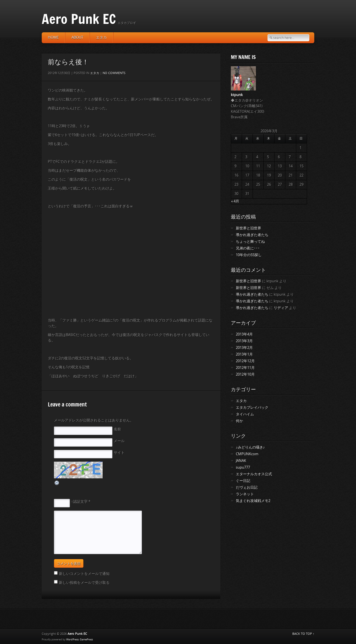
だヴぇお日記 (247, 487)
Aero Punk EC (79, 19)
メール (119, 441)
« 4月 (235, 201)
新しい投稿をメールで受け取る (84, 583)
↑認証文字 (79, 502)
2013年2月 (244, 348)
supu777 (243, 467)
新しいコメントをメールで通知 (84, 574)
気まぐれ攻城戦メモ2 (253, 501)
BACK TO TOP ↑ (303, 634)
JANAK (241, 461)
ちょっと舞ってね (250, 242)
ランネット (245, 494)
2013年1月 (244, 354)
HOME (53, 37)
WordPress (72, 640)
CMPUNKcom (247, 454)
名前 (117, 429)
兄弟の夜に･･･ (248, 248)
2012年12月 (245, 361)
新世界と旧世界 (249, 228)
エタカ (101, 37)
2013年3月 (244, 341)
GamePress (86, 640)
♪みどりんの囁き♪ (250, 447)
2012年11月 (245, 368)
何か (239, 421)
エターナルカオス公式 (254, 474)
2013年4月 (244, 334)
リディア (281, 308)
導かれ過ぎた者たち (252, 235)
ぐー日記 (243, 481)
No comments (114, 73)
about (77, 37)
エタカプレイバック (252, 407)
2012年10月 (245, 374)
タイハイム (245, 414)
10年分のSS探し (249, 255)
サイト (119, 453)
